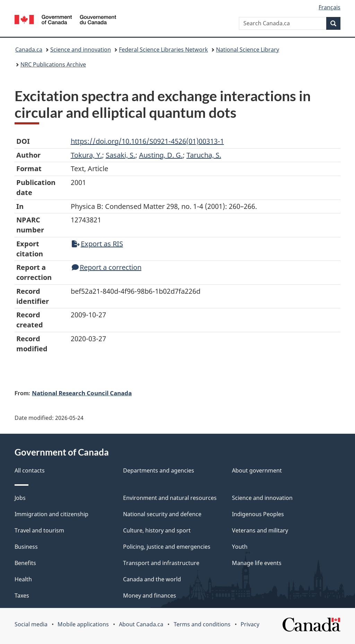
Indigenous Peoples (258, 514)
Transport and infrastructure (161, 563)
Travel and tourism (39, 530)
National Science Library (248, 50)
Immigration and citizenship (51, 514)
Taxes (22, 596)
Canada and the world (152, 579)
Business (26, 547)
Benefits (25, 563)
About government (257, 470)
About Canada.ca (141, 624)
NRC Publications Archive (53, 64)
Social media (31, 624)
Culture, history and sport (157, 530)
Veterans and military (260, 530)
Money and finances (150, 596)
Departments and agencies (159, 470)
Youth (240, 547)
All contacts (30, 470)
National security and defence (162, 514)
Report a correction (107, 267)
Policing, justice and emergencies (167, 547)
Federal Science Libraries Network (163, 50)
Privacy (250, 624)
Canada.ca (29, 50)
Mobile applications (83, 624)
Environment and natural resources (170, 498)
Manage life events (257, 563)
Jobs (20, 498)
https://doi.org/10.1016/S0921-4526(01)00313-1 (147, 141)
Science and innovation (81, 50)
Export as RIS (97, 244)
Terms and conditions (202, 624)
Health (23, 579)
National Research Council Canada (82, 393)
